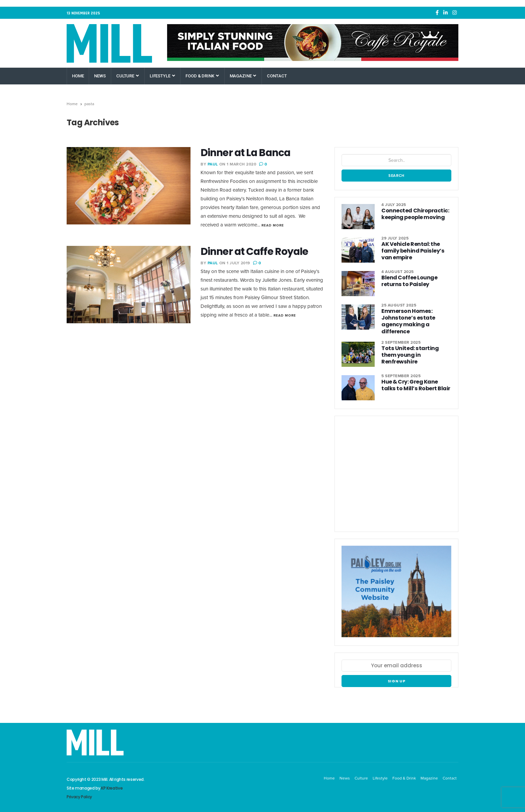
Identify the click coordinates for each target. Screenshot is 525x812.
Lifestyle (162, 76)
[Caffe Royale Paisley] (313, 43)
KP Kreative (112, 788)
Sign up (397, 681)
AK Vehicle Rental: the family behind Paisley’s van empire (411, 251)
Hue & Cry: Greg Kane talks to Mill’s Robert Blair (416, 385)
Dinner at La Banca (247, 153)
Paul (213, 164)
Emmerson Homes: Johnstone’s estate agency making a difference (406, 321)
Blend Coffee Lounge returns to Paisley (408, 281)
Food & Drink (202, 76)
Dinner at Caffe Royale (255, 252)
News (100, 76)
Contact (277, 76)
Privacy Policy (79, 796)
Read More (273, 225)
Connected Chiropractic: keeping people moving (414, 214)
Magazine (243, 76)
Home (78, 76)
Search (396, 176)
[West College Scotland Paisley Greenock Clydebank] (396, 476)
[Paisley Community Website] (396, 595)
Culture (128, 76)
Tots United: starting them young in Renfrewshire (415, 351)
